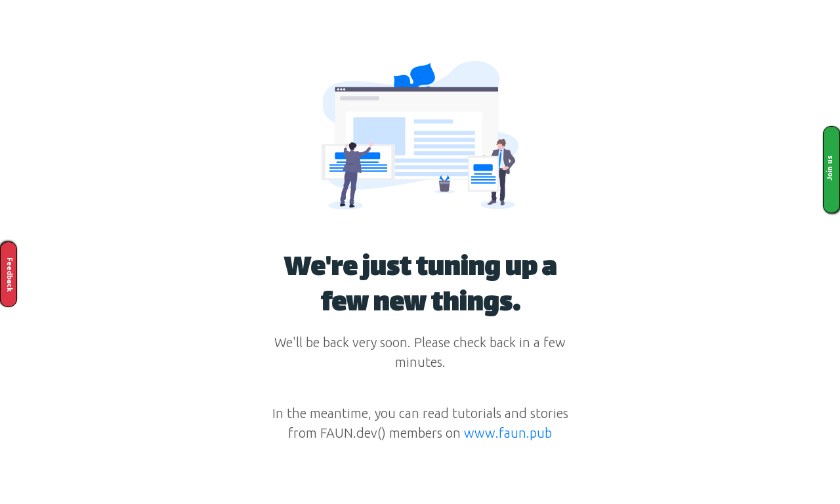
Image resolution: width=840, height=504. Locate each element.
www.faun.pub (508, 433)
